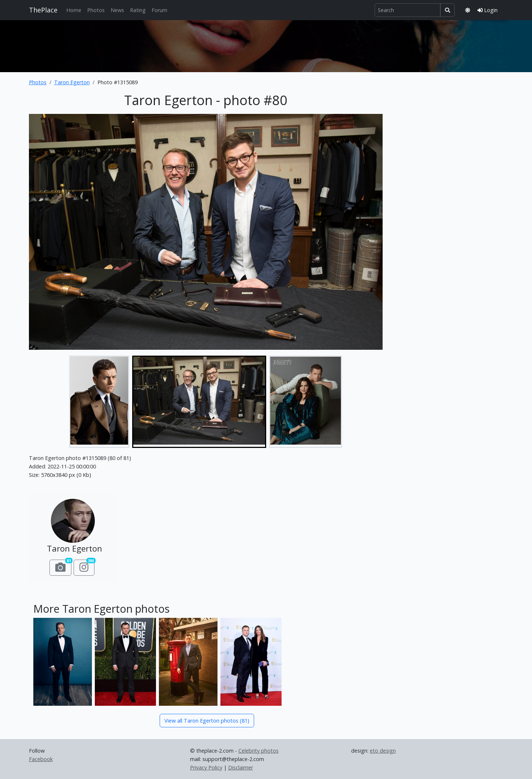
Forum (159, 10)
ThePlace (43, 10)
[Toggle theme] (468, 10)
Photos (96, 10)
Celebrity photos (258, 751)
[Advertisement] (266, 45)
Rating (138, 10)
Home (74, 10)
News (117, 10)
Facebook (41, 759)
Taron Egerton (72, 82)
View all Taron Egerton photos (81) (207, 721)
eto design (383, 751)
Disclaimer (241, 767)
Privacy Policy (206, 767)
